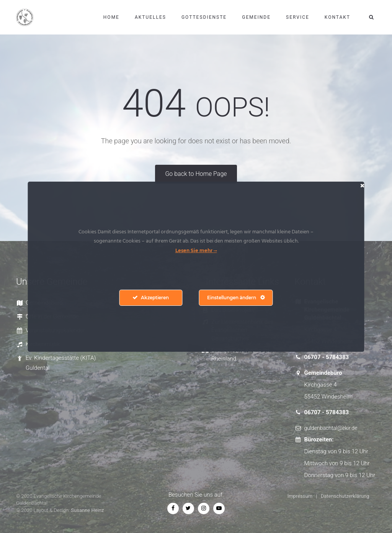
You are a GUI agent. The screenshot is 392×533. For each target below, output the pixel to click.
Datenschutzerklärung (345, 496)
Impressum (300, 496)
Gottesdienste (204, 17)
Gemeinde (256, 17)
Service (298, 17)
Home (111, 17)
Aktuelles (150, 17)
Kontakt (337, 17)
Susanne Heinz (87, 510)
